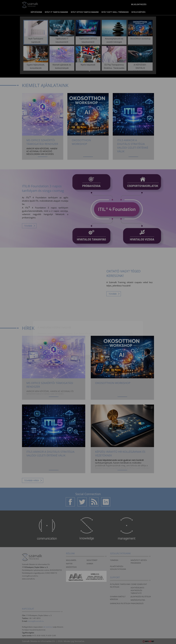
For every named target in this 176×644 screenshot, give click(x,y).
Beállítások (72, 331)
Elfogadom (49, 331)
